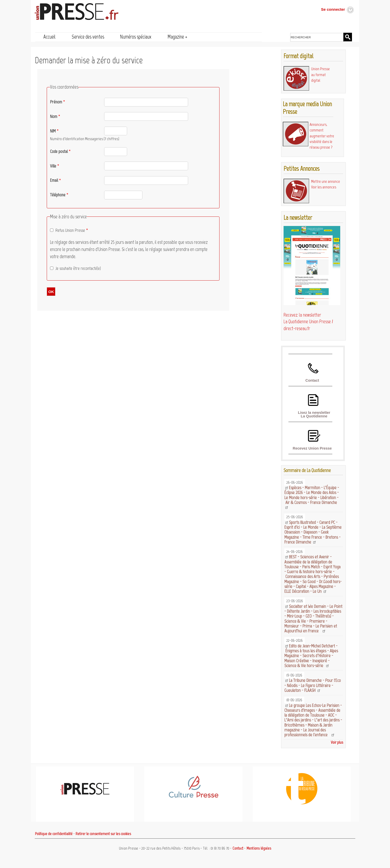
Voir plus (337, 742)
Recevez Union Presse (312, 448)
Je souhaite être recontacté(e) (78, 268)
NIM (53, 131)
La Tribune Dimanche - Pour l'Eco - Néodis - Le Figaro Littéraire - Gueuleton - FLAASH (312, 685)
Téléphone (58, 195)
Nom (54, 116)
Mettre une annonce (326, 181)
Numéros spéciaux (136, 37)
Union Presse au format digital (320, 75)
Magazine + (177, 37)
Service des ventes (88, 37)
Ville (53, 166)
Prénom (56, 102)
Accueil (50, 37)
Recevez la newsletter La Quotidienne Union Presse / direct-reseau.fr (308, 322)
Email (54, 180)
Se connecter (333, 9)
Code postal (59, 151)
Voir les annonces (324, 187)
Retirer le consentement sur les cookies (103, 834)
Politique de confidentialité (54, 834)
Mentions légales (259, 848)
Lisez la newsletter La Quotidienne (314, 414)
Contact (312, 380)
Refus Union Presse (70, 230)
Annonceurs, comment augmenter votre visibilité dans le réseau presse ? (322, 136)
